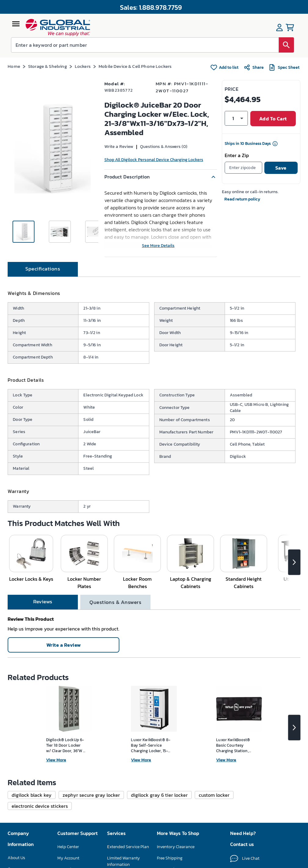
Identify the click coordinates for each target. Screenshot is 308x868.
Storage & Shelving (47, 66)
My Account (68, 858)
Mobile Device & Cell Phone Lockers (135, 66)
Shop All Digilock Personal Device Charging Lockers (154, 160)
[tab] (43, 269)
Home (14, 66)
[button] (161, 177)
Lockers (83, 66)
